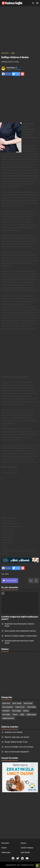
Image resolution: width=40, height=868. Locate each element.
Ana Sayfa (5, 843)
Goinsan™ (31, 865)
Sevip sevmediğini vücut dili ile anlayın (19, 747)
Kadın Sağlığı (16, 711)
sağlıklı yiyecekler (8, 718)
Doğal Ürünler (20, 707)
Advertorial (6, 703)
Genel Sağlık (31, 707)
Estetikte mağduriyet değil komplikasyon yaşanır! (20, 618)
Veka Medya (12, 68)
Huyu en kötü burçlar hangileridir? (17, 752)
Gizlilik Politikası (27, 848)
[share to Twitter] (16, 74)
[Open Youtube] (27, 858)
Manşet (26, 711)
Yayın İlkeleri (25, 852)
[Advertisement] (20, 29)
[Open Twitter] (18, 858)
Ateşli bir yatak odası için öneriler (17, 737)
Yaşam (15, 715)
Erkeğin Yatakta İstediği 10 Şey (16, 742)
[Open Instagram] (22, 858)
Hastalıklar (6, 711)
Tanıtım (4, 848)
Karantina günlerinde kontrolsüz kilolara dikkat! (19, 642)
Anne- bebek (17, 703)
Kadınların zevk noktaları (14, 732)
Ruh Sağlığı (6, 715)
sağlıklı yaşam (31, 715)
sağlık (7, 574)
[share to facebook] (6, 74)
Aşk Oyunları (28, 703)
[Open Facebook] (13, 858)
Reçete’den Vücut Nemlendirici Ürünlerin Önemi (19, 625)
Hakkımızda (6, 852)
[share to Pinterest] (22, 74)
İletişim (23, 843)
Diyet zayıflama (8, 707)
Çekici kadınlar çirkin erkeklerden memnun (20, 631)
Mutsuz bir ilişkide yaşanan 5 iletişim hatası (21, 636)
